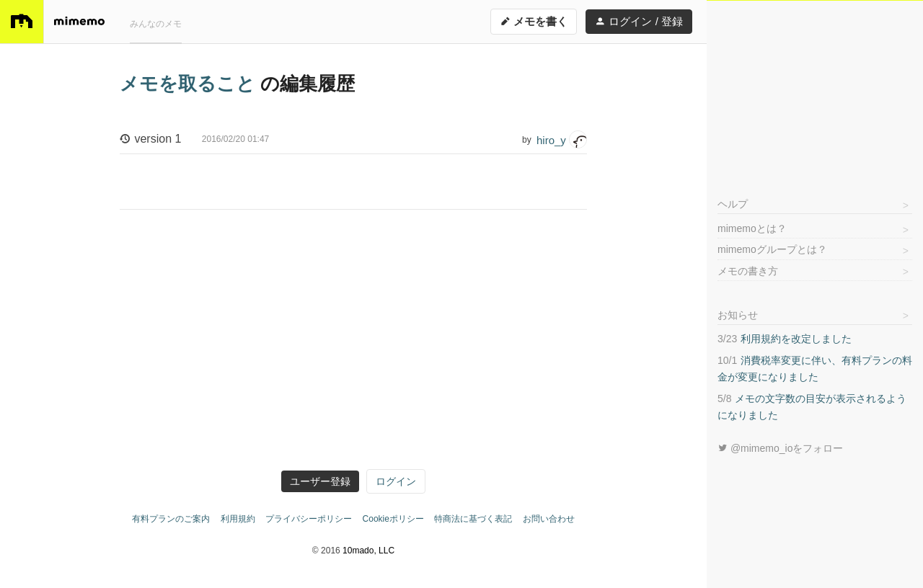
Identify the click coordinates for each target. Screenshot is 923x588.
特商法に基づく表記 (473, 519)
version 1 (194, 140)
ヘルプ (733, 204)
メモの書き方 (748, 271)
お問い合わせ (549, 519)
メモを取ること (190, 84)
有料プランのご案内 (171, 519)
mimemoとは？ (752, 228)
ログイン (396, 481)
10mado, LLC (368, 551)
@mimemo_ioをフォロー (780, 448)
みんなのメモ (156, 24)
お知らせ (738, 315)
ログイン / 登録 (639, 21)
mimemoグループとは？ (772, 249)
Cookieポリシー (393, 519)
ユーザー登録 (320, 481)
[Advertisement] (815, 91)
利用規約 (238, 519)
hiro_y (562, 139)
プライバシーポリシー (309, 519)
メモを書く (534, 21)
